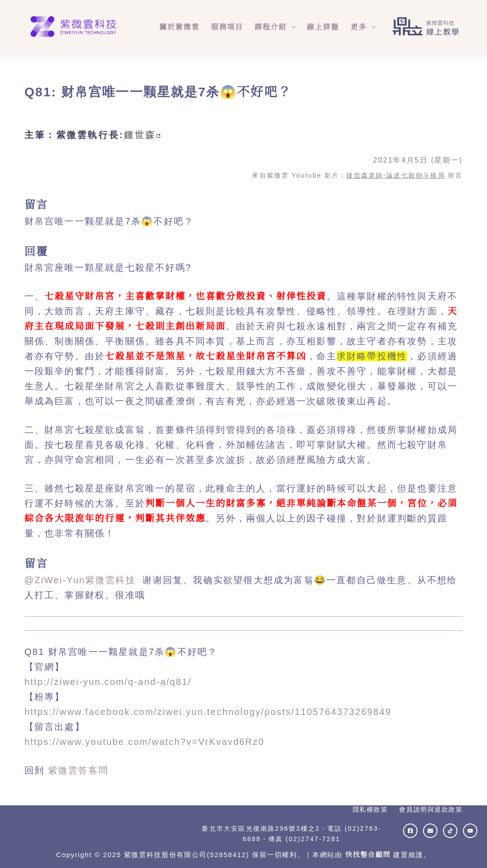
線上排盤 (323, 27)
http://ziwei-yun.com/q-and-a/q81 (106, 682)
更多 (365, 27)
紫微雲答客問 (78, 770)
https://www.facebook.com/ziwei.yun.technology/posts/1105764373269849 (208, 712)
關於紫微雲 (180, 27)
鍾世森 (140, 135)
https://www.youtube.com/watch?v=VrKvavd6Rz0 (145, 742)
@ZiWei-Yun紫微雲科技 (82, 580)
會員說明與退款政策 (431, 809)
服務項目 (227, 27)
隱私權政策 (370, 809)
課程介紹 (277, 27)
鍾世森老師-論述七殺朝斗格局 (396, 175)
